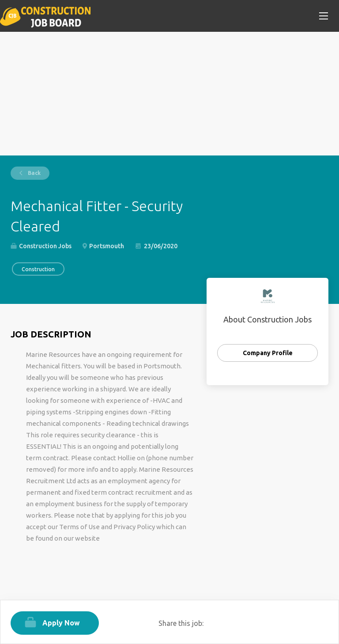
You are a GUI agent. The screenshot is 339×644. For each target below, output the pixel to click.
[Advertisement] (169, 94)
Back (34, 173)
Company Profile (268, 353)
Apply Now (61, 623)
